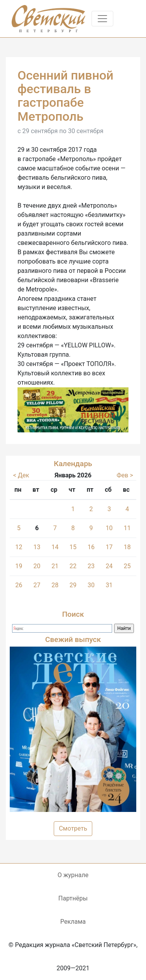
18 (127, 547)
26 (19, 585)
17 (109, 547)
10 (109, 528)
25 (127, 566)
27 (37, 585)
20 (37, 566)
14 (55, 547)
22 (73, 566)
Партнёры (73, 898)
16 (91, 547)
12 (19, 547)
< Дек (21, 475)
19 (19, 566)
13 (37, 547)
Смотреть (73, 828)
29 (73, 585)
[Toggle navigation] (102, 19)
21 (55, 566)
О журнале (73, 875)
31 (109, 585)
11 (127, 528)
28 (55, 585)
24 (109, 566)
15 (73, 547)
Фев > (125, 475)
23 (91, 566)
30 (91, 585)
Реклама (73, 922)
